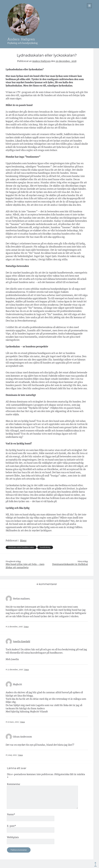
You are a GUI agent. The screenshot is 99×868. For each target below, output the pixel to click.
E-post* (11, 826)
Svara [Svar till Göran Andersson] (20, 755)
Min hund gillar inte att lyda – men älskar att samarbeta (25, 566)
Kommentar (14, 784)
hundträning (45, 547)
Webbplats (13, 837)
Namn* (11, 814)
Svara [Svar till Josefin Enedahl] (26, 670)
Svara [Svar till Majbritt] (22, 722)
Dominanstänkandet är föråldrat (70, 564)
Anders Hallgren (21, 39)
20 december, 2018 (66, 61)
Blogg (23, 541)
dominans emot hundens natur (21, 547)
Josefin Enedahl (22, 641)
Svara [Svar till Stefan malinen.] (26, 627)
